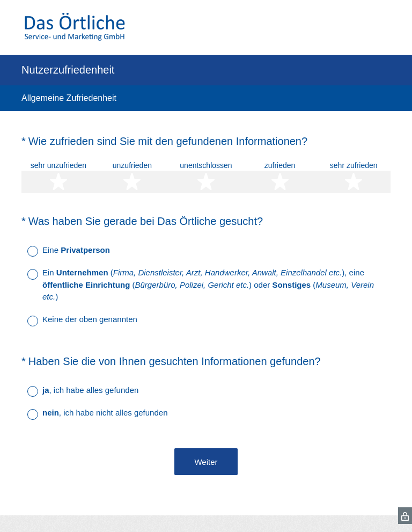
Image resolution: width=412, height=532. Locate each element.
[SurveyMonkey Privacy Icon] (405, 516)
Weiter (206, 462)
